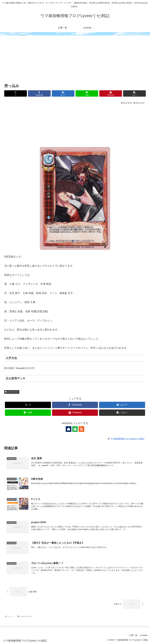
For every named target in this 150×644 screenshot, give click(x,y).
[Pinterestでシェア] (111, 93)
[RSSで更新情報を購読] (81, 429)
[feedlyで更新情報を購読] (75, 429)
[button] (134, 93)
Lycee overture (12, 392)
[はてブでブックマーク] (63, 93)
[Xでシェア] (16, 93)
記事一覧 (133, 635)
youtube (144, 635)
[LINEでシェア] (87, 93)
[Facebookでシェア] (39, 93)
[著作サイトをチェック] (69, 429)
